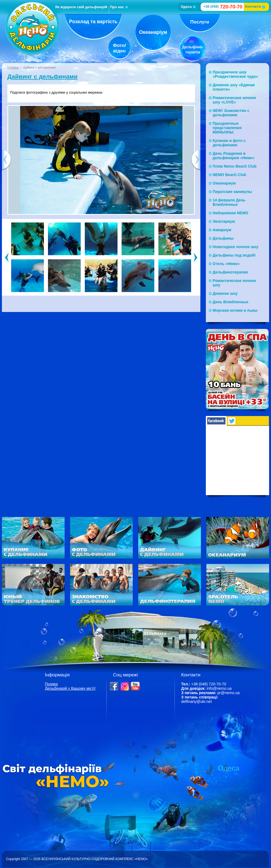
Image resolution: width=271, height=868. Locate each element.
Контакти (255, 6)
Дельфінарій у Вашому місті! (70, 688)
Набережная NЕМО (231, 213)
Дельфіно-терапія (192, 49)
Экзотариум (224, 221)
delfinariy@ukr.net (197, 701)
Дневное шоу (225, 293)
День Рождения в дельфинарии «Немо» (234, 156)
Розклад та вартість (93, 22)
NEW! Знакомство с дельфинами (231, 113)
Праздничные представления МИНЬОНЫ (227, 128)
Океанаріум (153, 32)
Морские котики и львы (235, 310)
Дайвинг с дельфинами (42, 77)
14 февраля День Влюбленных (229, 202)
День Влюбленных (231, 302)
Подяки (51, 684)
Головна (13, 67)
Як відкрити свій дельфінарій (81, 7)
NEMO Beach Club (229, 175)
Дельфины (223, 238)
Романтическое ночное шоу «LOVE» (234, 100)
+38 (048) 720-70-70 (209, 684)
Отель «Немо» (226, 264)
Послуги (200, 22)
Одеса (188, 7)
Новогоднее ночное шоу (236, 247)
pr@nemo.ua (229, 693)
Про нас (119, 7)
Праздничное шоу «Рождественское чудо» (235, 74)
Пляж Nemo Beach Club (235, 166)
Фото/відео (119, 48)
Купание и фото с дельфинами (229, 143)
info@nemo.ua (219, 688)
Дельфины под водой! (234, 255)
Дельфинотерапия (230, 272)
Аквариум (222, 230)
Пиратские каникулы (232, 192)
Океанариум (224, 183)
